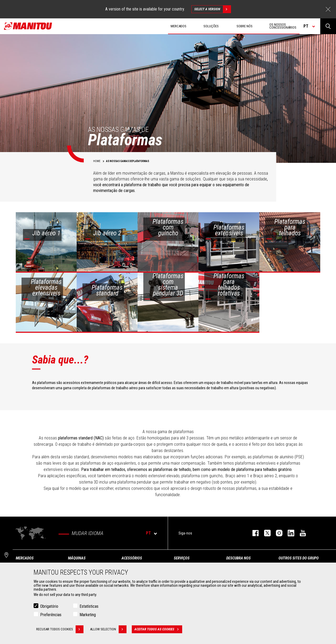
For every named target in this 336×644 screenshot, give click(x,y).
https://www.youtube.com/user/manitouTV (300, 533)
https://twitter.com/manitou (265, 533)
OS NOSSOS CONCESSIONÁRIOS (283, 26)
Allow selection (108, 629)
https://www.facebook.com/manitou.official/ (253, 533)
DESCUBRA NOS (238, 558)
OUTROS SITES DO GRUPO (299, 558)
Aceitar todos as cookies (158, 629)
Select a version (212, 9)
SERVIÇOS (182, 558)
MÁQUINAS (77, 558)
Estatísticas (89, 606)
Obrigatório (49, 606)
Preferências (51, 615)
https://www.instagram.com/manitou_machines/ (277, 533)
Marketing (88, 615)
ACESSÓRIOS (132, 558)
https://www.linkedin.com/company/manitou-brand (288, 533)
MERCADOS (25, 558)
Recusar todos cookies (60, 629)
